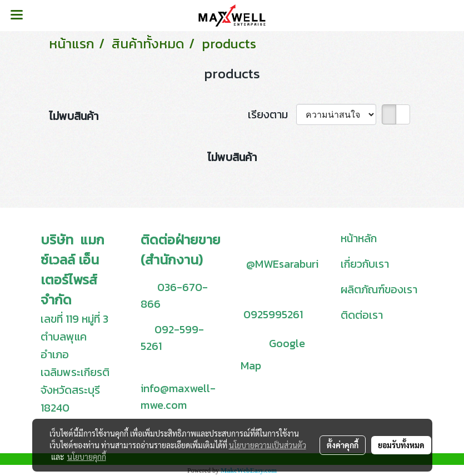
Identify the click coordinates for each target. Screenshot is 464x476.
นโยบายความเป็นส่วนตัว (268, 445)
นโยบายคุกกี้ (87, 457)
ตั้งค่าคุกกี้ (343, 445)
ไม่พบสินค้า (74, 116)
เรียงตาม (272, 114)
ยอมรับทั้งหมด (401, 445)
